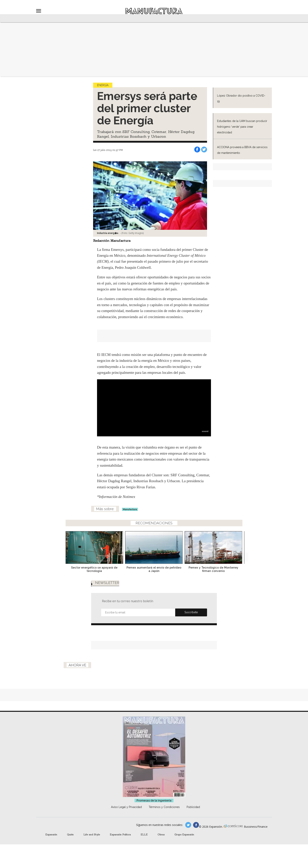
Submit (191, 612)
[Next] (244, 546)
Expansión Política (120, 834)
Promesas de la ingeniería (154, 801)
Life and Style (92, 834)
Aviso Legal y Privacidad (126, 807)
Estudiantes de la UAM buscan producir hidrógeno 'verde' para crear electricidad (242, 127)
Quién (70, 834)
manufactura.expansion (196, 825)
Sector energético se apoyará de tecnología (94, 569)
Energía (103, 85)
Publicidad (193, 807)
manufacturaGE (188, 825)
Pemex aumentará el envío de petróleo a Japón (154, 569)
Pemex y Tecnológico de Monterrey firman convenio (213, 569)
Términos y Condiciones (164, 807)
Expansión (51, 834)
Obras (161, 834)
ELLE (144, 834)
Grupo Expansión (184, 834)
